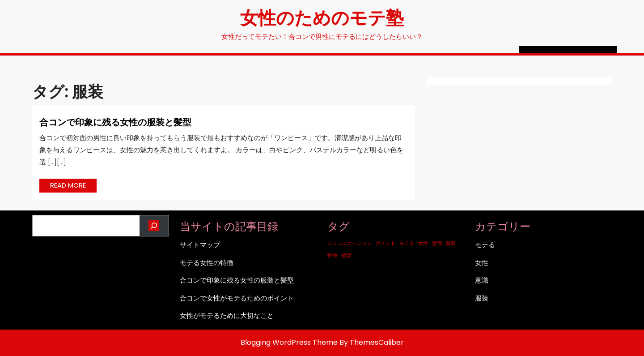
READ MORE (73, 186)
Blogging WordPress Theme (289, 342)
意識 (482, 280)
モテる (485, 245)
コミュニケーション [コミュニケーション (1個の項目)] (350, 243)
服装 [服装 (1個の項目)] (451, 243)
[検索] (154, 226)
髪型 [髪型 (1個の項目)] (346, 255)
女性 (482, 263)
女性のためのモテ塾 (322, 17)
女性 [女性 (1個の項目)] (423, 243)
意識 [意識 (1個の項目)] (437, 243)
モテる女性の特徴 (207, 263)
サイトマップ (200, 245)
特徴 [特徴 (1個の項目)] (332, 255)
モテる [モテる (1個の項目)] (407, 243)
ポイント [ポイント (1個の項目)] (386, 243)
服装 (482, 298)
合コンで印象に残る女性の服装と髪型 (115, 122)
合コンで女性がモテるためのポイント (237, 298)
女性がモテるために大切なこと (227, 315)
